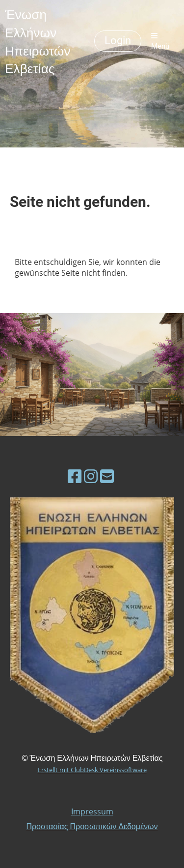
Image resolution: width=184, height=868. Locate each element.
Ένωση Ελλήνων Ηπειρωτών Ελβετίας (38, 41)
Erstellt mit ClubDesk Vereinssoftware (92, 770)
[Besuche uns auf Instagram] (91, 476)
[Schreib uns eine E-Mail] (107, 476)
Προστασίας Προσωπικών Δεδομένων (92, 826)
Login (118, 41)
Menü (160, 41)
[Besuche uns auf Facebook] (75, 476)
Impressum (92, 811)
